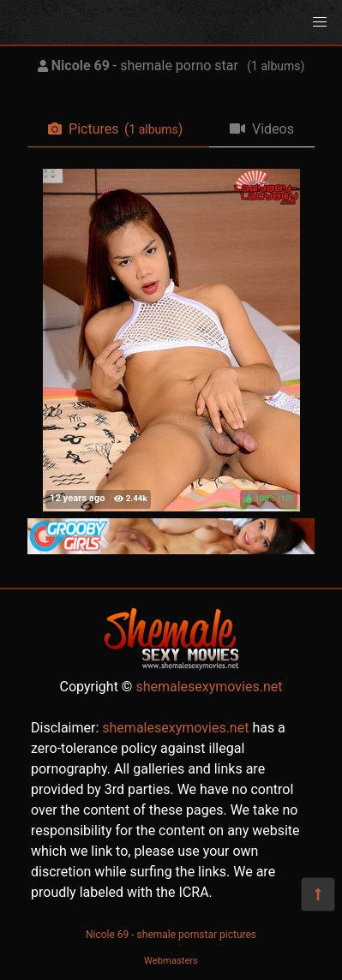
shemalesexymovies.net (209, 687)
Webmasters (171, 961)
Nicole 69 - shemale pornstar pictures (171, 935)
